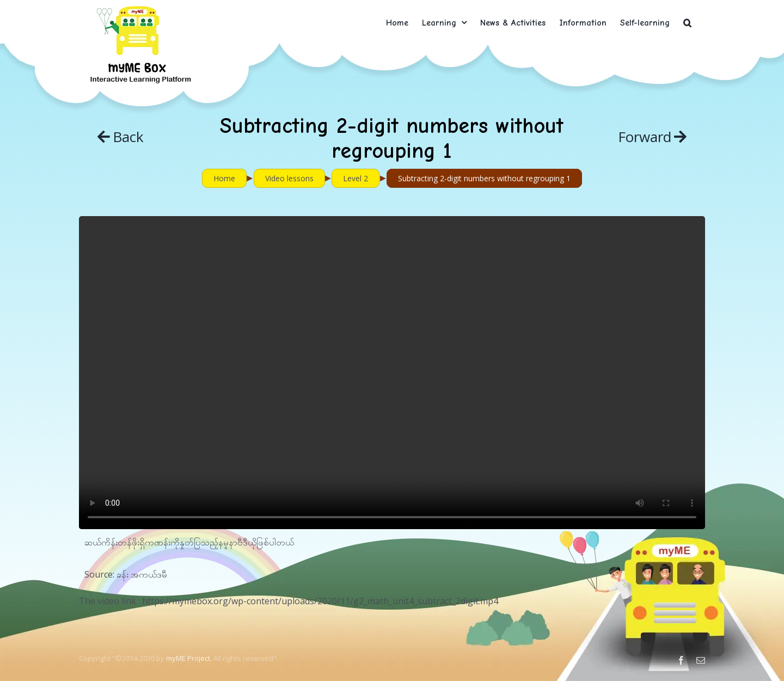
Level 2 (356, 178)
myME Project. (189, 658)
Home (224, 178)
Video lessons (289, 178)
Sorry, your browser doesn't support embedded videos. (392, 373)
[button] (687, 23)
